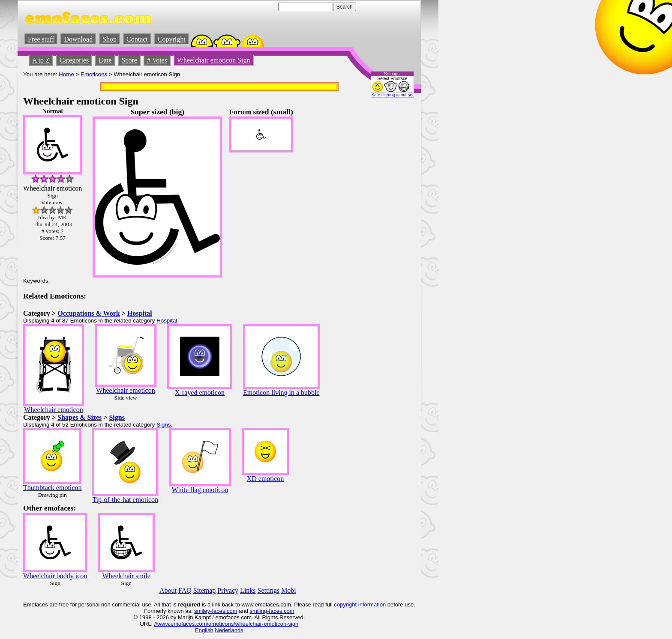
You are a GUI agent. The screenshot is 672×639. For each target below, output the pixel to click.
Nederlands (229, 630)
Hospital (140, 313)
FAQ (185, 590)
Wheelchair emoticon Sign (214, 60)
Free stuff (41, 39)
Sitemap (204, 590)
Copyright (172, 39)
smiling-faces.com (272, 611)
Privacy (228, 590)
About (168, 590)
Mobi (289, 590)
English (204, 630)
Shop (109, 39)
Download (78, 39)
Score (129, 60)
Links (248, 590)
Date (105, 60)
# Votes (157, 60)
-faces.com (224, 611)
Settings (269, 590)
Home (66, 74)
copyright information (360, 605)
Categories (74, 60)
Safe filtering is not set (392, 95)
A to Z (41, 60)
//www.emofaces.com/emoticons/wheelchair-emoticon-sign (226, 624)
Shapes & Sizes (79, 417)
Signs (117, 417)
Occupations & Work (89, 313)
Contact (137, 39)
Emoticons (94, 74)
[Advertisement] (390, 236)
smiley (202, 611)
